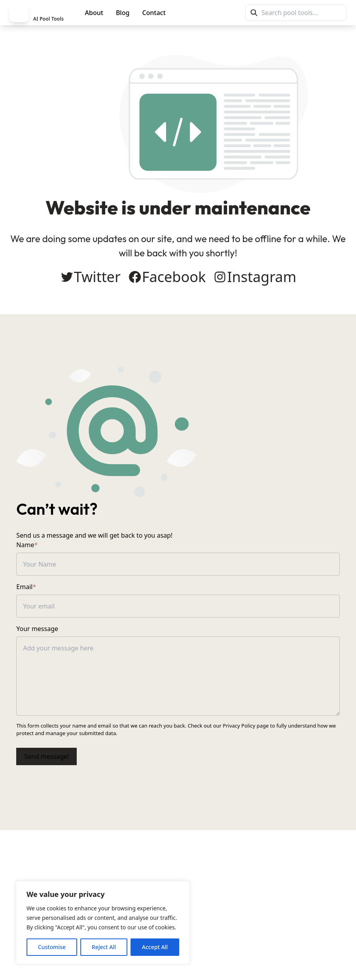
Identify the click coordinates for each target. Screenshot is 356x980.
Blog (123, 13)
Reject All (104, 947)
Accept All (155, 947)
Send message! (48, 765)
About (94, 13)
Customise (52, 947)
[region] (103, 923)
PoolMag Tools (207, 13)
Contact (154, 13)
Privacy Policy (240, 734)
